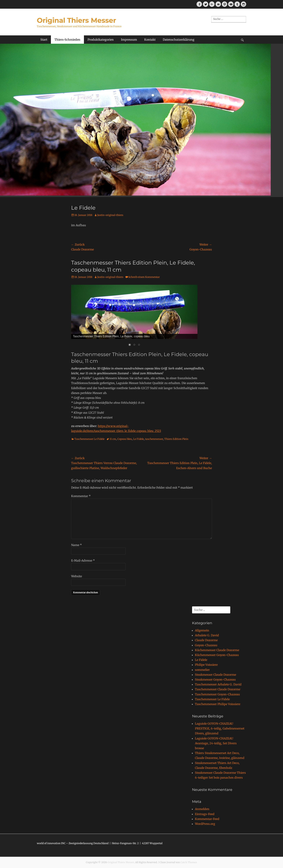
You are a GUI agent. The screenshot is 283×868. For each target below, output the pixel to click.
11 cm (113, 439)
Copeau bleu (125, 439)
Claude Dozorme (206, 640)
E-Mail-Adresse (83, 560)
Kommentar (81, 496)
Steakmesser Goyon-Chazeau (215, 679)
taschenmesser (154, 439)
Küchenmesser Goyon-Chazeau (217, 655)
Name (76, 545)
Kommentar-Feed (207, 819)
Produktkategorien (101, 40)
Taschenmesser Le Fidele (89, 439)
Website (77, 576)
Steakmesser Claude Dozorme (215, 675)
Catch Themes (189, 862)
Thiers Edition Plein (176, 439)
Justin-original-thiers (110, 215)
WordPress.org (205, 824)
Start (44, 40)
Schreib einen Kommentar (144, 277)
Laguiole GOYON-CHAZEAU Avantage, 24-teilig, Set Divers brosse (216, 743)
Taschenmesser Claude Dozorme (218, 689)
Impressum (129, 40)
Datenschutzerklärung (179, 40)
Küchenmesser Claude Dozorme (217, 650)
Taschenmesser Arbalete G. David (218, 684)
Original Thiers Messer (76, 20)
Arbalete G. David (207, 635)
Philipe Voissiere (206, 665)
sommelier (202, 670)
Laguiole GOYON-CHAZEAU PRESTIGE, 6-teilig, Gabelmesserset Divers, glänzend (220, 728)
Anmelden (202, 809)
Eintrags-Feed (205, 814)
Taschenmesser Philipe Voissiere (218, 704)
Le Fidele (139, 439)
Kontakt (150, 40)
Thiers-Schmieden (67, 40)
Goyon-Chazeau (206, 645)
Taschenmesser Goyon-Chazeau (217, 694)
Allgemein (202, 630)
